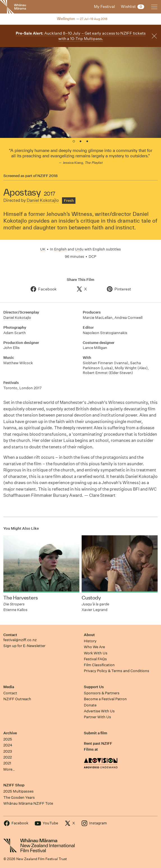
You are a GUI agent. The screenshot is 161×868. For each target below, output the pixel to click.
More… (9, 769)
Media (9, 687)
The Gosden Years (19, 797)
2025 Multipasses (19, 791)
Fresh (69, 201)
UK (43, 249)
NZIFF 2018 (47, 176)
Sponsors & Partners (102, 693)
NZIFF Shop (14, 785)
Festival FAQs (95, 659)
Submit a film (96, 733)
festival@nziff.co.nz (20, 640)
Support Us (94, 687)
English (60, 249)
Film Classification (99, 665)
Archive (10, 733)
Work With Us (96, 653)
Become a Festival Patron (105, 699)
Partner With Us (97, 717)
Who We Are (94, 647)
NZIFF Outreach (17, 699)
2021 (7, 763)
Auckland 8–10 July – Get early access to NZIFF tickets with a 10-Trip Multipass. (81, 36)
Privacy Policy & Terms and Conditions (117, 671)
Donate (90, 705)
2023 (8, 751)
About (89, 635)
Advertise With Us (99, 711)
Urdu (79, 249)
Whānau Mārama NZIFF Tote (28, 803)
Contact (10, 635)
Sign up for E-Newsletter (24, 646)
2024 (8, 745)
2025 (8, 739)
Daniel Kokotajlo (43, 200)
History (90, 641)
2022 (8, 757)
